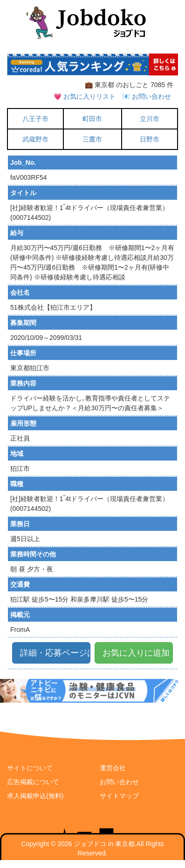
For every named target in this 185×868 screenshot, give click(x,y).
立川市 (150, 119)
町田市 (92, 119)
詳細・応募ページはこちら (55, 653)
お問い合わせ (119, 782)
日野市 (150, 139)
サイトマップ (119, 796)
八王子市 (35, 119)
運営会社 (113, 768)
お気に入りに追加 (136, 653)
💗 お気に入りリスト (85, 96)
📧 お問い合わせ (147, 96)
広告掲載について (33, 782)
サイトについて (30, 768)
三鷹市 (92, 139)
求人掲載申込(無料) (35, 796)
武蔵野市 (35, 139)
